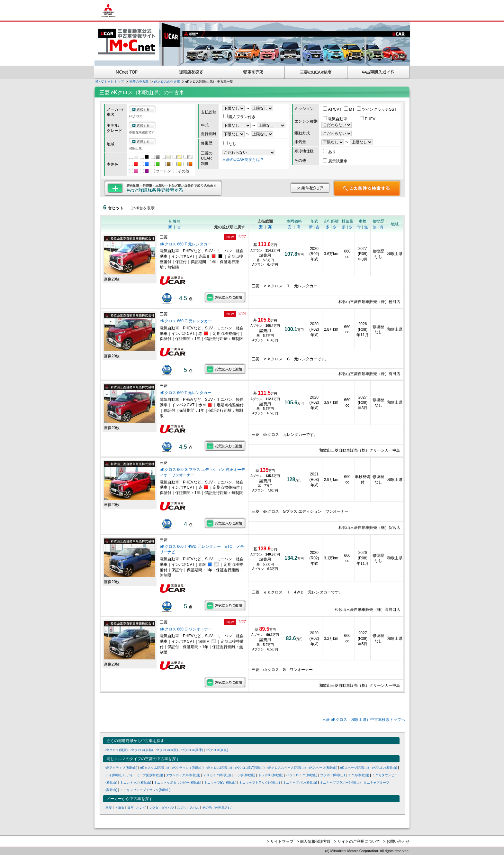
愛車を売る (253, 72)
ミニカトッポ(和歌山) (136, 782)
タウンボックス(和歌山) (183, 775)
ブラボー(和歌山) (333, 775)
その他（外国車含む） (218, 808)
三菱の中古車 (139, 82)
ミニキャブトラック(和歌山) (260, 782)
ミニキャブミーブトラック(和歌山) (145, 790)
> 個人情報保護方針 (314, 841)
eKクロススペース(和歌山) (287, 768)
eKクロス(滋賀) (117, 750)
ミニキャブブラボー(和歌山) (340, 782)
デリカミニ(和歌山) (217, 775)
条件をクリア (310, 188)
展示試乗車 (335, 161)
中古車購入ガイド (379, 72)
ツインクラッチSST (377, 109)
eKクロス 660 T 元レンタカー (185, 244)
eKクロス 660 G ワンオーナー (186, 629)
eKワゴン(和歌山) (384, 768)
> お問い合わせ (396, 841)
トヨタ (120, 808)
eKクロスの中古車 (167, 82)
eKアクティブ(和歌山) (121, 768)
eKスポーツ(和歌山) (354, 768)
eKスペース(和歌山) (323, 768)
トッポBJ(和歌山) (271, 775)
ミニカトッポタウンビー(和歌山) (178, 782)
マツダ (154, 808)
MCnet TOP (127, 72)
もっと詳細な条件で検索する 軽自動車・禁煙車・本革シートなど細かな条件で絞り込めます (163, 188)
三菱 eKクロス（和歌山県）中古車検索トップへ (364, 720)
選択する (143, 110)
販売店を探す (191, 72)
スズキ (182, 808)
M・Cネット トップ (110, 82)
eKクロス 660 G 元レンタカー (186, 321)
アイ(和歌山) (115, 775)
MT (350, 109)
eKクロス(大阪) (167, 750)
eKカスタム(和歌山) (154, 768)
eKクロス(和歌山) (219, 768)
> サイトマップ (280, 841)
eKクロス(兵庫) (192, 750)
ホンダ (141, 808)
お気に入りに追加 (225, 297)
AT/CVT (333, 109)
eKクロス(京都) (142, 750)
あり (329, 152)
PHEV (368, 119)
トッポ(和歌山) (244, 775)
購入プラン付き (239, 117)
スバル (194, 808)
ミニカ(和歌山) (359, 775)
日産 (130, 808)
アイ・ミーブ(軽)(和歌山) (145, 775)
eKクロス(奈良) (217, 750)
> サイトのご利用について (357, 841)
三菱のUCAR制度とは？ (243, 160)
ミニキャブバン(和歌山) (300, 782)
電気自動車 (335, 119)
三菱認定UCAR (316, 72)
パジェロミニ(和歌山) (302, 775)
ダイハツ (168, 808)
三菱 (109, 808)
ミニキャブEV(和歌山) (220, 782)
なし (230, 144)
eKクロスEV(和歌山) (250, 768)
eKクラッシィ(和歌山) (188, 768)
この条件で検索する (367, 188)
